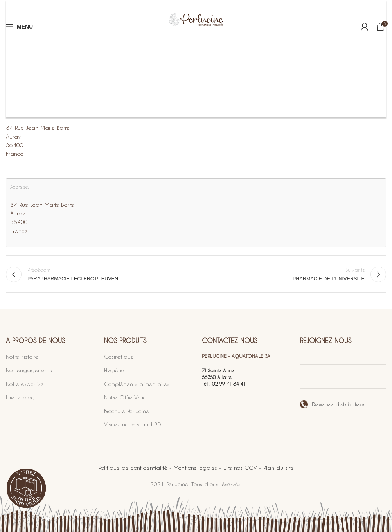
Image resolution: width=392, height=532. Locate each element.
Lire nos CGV (240, 468)
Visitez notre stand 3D (133, 424)
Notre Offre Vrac (125, 397)
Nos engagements (29, 370)
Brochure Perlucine (127, 411)
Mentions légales (195, 468)
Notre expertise (25, 384)
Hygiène (114, 370)
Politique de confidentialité (133, 468)
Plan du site (279, 468)
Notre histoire (22, 356)
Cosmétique (119, 356)
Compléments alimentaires (137, 384)
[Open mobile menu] (19, 27)
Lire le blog (20, 397)
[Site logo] (196, 26)
